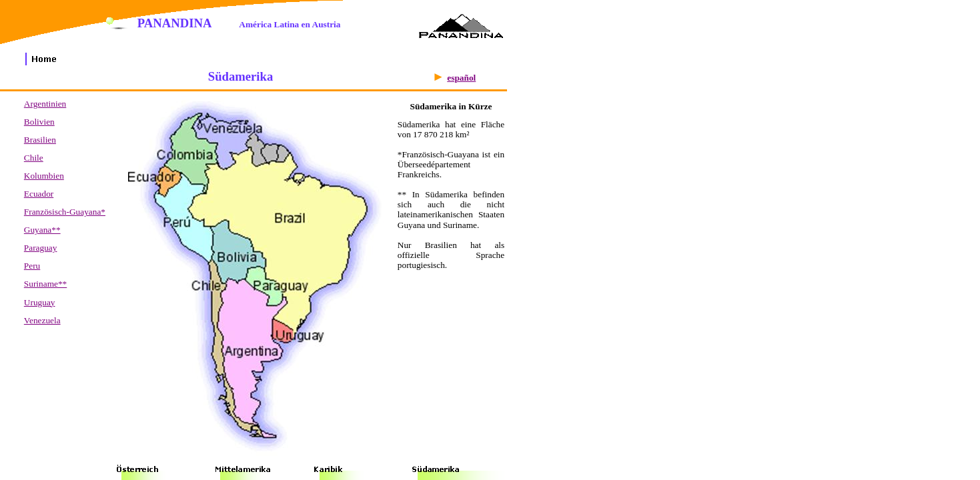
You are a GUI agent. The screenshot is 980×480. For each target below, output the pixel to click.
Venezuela (42, 320)
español (461, 78)
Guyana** (42, 230)
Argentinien (45, 104)
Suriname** (45, 284)
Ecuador (39, 194)
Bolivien (39, 122)
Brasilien (40, 140)
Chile (34, 158)
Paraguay (41, 248)
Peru (32, 266)
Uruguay (40, 302)
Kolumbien (44, 176)
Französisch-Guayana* (65, 212)
